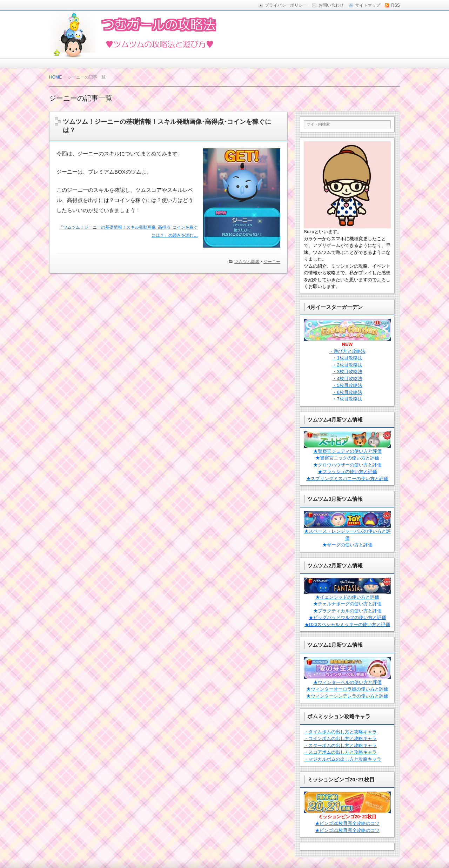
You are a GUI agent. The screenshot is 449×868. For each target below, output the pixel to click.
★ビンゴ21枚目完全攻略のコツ (347, 830)
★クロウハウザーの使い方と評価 (347, 465)
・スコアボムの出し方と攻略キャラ (340, 752)
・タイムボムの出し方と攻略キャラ (340, 732)
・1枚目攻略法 (347, 358)
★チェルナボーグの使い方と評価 (347, 604)
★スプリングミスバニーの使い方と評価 (347, 479)
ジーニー (272, 262)
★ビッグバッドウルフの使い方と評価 (347, 617)
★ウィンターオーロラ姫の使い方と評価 (347, 689)
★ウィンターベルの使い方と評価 (347, 682)
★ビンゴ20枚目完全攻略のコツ (347, 823)
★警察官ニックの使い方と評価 (347, 458)
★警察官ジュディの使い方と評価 (347, 451)
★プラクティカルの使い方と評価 (347, 611)
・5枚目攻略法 (347, 385)
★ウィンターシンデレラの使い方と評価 (347, 696)
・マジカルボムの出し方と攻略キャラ (343, 759)
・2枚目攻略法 (347, 365)
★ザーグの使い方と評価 (347, 545)
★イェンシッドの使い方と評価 (347, 597)
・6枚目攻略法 (347, 392)
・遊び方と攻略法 (347, 351)
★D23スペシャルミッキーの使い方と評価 (347, 624)
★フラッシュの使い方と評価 (347, 472)
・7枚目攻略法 (347, 399)
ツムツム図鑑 (247, 262)
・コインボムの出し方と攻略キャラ (340, 738)
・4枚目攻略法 (347, 379)
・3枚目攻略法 (347, 372)
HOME (55, 77)
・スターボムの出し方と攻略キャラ (340, 745)
